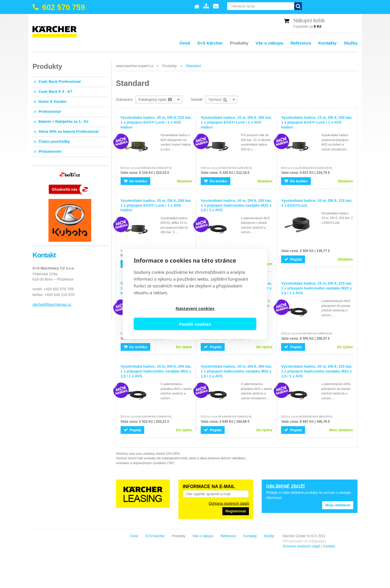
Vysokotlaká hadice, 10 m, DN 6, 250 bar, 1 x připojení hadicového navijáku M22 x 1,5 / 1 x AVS (236, 205)
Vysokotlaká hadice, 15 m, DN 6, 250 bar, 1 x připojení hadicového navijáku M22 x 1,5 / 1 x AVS (156, 371)
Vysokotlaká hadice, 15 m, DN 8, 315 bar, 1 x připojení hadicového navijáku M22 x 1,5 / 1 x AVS (317, 288)
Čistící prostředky (54, 141)
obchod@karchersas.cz (52, 304)
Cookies (79, 546)
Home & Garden (52, 101)
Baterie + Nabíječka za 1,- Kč (64, 121)
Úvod (185, 43)
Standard (193, 66)
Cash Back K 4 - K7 (55, 91)
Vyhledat (354, 6)
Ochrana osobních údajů (229, 503)
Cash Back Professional (60, 81)
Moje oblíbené (338, 505)
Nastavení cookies (163, 317)
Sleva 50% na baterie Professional (68, 131)
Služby (351, 43)
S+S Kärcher (210, 43)
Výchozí (218, 99)
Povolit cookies (227, 317)
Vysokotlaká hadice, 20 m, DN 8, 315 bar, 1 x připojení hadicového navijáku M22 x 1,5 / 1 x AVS (317, 371)
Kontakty (327, 43)
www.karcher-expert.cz (135, 66)
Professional (50, 111)
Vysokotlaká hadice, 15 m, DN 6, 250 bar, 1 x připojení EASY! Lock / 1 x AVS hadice (317, 122)
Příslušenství (50, 151)
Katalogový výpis (155, 99)
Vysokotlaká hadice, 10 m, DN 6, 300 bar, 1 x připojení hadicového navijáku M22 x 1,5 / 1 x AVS (236, 371)
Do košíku (135, 181)
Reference (301, 43)
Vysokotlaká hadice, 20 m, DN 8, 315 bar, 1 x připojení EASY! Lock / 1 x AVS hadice (156, 122)
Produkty (239, 43)
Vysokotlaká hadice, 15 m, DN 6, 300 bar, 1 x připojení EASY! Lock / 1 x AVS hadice (236, 122)
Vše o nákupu (269, 43)
